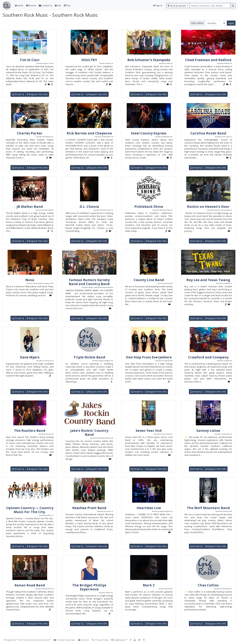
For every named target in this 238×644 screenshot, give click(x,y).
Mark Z (149, 585)
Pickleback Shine (149, 207)
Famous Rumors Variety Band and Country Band (89, 282)
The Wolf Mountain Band (208, 508)
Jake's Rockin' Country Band (89, 433)
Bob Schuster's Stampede (149, 60)
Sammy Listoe (208, 431)
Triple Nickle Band (89, 357)
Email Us (18, 94)
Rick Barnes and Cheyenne (89, 133)
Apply (231, 23)
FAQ (58, 5)
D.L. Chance (89, 207)
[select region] (178, 6)
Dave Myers (30, 357)
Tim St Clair (30, 60)
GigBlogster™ (119, 640)
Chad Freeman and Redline (208, 60)
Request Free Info (37, 94)
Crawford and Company (208, 357)
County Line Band (149, 280)
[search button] (233, 6)
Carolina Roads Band (208, 133)
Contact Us (46, 5)
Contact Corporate (64, 640)
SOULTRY (89, 60)
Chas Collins (208, 585)
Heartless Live (149, 508)
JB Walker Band (30, 207)
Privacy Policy (100, 640)
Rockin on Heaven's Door (208, 207)
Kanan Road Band (30, 585)
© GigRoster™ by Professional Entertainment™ (27, 640)
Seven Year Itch (149, 431)
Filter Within (197, 23)
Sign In (158, 5)
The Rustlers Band (30, 431)
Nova (30, 280)
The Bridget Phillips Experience (89, 587)
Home (19, 5)
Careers (83, 640)
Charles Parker (30, 133)
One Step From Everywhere (149, 357)
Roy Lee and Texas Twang (208, 280)
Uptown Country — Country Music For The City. (30, 510)
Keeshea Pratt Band (89, 508)
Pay (67, 5)
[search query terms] (210, 6)
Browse (31, 5)
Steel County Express (149, 133)
